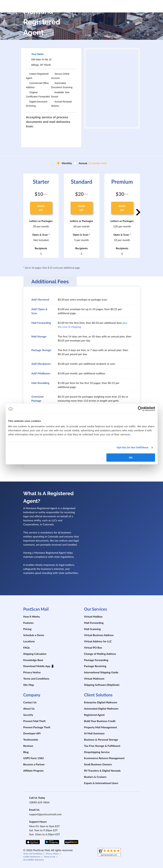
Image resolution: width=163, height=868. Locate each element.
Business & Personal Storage (101, 739)
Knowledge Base (33, 660)
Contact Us (30, 702)
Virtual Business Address (99, 635)
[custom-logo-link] (41, 5)
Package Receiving (95, 666)
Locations (29, 641)
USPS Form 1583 (34, 758)
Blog (26, 752)
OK (131, 458)
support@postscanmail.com (45, 814)
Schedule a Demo (34, 635)
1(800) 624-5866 (39, 802)
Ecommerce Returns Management (104, 758)
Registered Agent (94, 715)
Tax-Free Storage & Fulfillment (102, 746)
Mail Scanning (92, 629)
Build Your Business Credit (100, 721)
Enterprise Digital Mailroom (101, 702)
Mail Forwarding (94, 623)
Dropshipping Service (97, 752)
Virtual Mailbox (93, 616)
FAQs (27, 647)
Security (28, 715)
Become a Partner (34, 764)
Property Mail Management (101, 727)
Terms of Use (50, 857)
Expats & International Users (101, 783)
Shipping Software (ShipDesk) (102, 685)
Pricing (27, 629)
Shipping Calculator (35, 654)
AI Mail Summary (94, 733)
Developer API (32, 733)
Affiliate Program (33, 770)
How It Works (32, 616)
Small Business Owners (98, 764)
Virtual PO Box (93, 647)
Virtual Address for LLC (98, 641)
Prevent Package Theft (37, 727)
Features (28, 623)
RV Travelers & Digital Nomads (102, 770)
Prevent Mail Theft (34, 721)
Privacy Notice (32, 672)
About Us (29, 708)
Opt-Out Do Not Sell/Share (133, 447)
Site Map (29, 685)
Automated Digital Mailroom (101, 708)
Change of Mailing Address (100, 654)
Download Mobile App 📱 (39, 666)
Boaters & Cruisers (95, 777)
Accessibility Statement (34, 860)
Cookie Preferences (32, 857)
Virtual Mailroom (94, 678)
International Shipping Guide (101, 672)
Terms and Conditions (36, 678)
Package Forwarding (96, 660)
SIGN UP (41, 208)
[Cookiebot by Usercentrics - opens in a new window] (140, 409)
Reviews (28, 746)
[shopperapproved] (109, 853)
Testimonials (31, 739)
